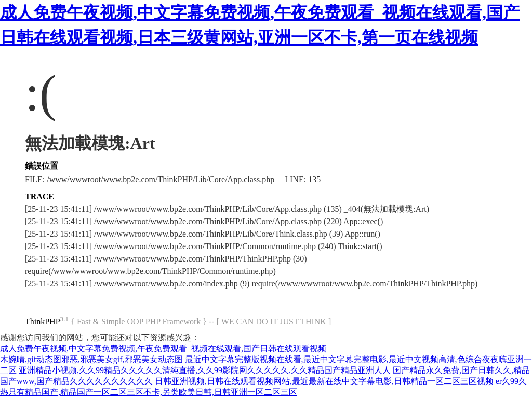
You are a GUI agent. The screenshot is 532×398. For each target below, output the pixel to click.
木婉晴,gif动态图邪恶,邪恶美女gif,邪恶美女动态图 (91, 359)
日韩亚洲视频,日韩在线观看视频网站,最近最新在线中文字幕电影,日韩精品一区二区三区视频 (324, 381)
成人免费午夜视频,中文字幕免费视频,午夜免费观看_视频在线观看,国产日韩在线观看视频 (163, 348)
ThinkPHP (43, 321)
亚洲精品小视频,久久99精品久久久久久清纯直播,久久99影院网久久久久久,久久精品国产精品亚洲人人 (205, 370)
